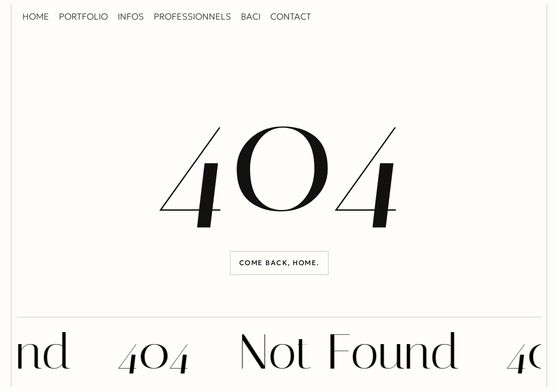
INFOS (131, 16)
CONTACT (291, 16)
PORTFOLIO (83, 16)
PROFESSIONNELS (192, 16)
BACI (251, 16)
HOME (36, 16)
